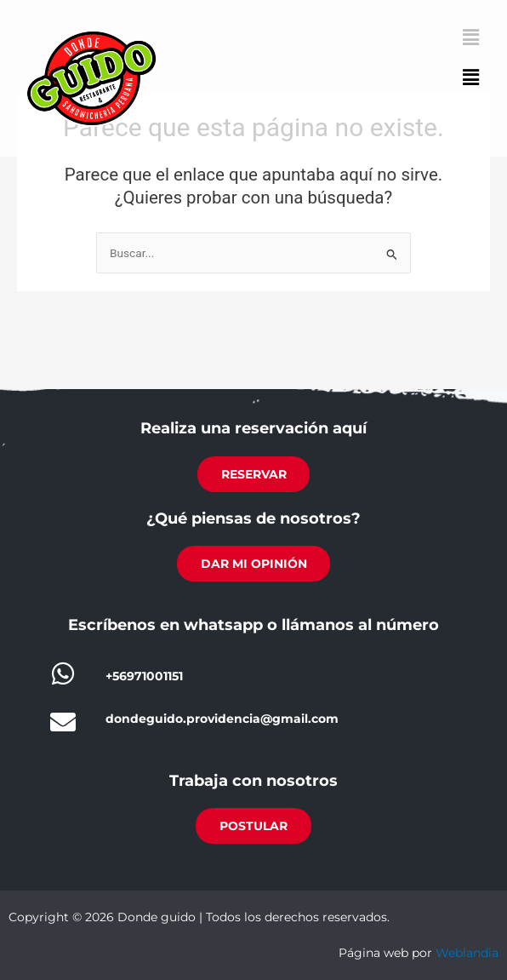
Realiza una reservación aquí (253, 429)
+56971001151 (144, 677)
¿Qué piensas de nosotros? (253, 519)
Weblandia (467, 954)
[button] (471, 78)
